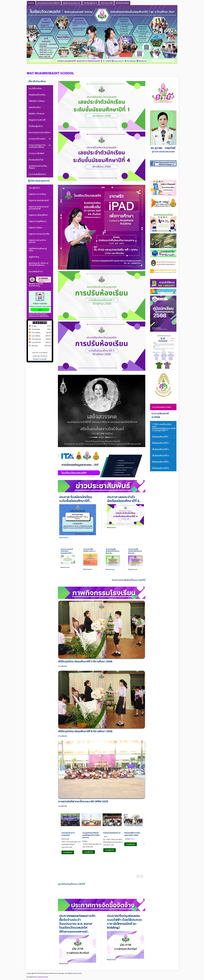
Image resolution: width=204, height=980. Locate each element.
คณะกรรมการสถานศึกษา (49, 3)
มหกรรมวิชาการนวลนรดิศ (68, 834)
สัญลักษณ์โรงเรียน (37, 95)
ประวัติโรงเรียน (35, 88)
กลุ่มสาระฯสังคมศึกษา (38, 215)
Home (31, 3)
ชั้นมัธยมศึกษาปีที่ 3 (160, 449)
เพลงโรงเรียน (35, 107)
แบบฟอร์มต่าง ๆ (36, 271)
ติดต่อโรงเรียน (122, 3)
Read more (64, 538)
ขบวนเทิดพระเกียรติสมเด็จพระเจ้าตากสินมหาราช (91, 835)
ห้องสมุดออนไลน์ (36, 160)
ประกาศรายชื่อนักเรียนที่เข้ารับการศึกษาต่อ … (113, 551)
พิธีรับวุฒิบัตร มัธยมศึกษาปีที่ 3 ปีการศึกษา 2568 (85, 661)
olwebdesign (43, 977)
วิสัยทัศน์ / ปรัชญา (37, 101)
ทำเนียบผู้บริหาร (90, 3)
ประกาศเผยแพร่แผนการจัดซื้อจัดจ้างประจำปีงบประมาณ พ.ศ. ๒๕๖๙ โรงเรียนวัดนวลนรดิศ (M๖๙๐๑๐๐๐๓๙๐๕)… (77, 924)
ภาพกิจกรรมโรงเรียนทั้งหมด (38, 167)
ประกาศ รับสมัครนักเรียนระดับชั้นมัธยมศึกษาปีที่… (76, 499)
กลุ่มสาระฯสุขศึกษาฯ (38, 221)
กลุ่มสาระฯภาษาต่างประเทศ (37, 241)
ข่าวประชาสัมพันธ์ (36, 153)
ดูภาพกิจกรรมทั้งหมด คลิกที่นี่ (71, 884)
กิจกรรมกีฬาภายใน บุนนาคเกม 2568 (132, 834)
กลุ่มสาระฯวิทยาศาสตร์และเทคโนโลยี (39, 208)
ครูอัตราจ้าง (34, 257)
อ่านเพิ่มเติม (63, 666)
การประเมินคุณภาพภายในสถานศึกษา (37, 146)
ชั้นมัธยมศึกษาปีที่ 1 (160, 437)
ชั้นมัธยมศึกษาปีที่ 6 (161, 468)
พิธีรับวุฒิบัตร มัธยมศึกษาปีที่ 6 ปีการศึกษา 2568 (85, 731)
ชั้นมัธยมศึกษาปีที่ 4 (161, 455)
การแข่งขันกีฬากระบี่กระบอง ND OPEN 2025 (83, 801)
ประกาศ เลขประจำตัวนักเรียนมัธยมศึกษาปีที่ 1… (67, 551)
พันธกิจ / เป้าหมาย (37, 114)
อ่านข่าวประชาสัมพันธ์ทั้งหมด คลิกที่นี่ (129, 580)
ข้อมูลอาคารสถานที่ (37, 120)
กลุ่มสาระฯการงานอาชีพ (39, 234)
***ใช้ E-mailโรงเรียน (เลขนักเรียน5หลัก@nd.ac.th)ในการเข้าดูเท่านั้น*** (164, 427)
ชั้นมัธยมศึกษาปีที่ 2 (160, 443)
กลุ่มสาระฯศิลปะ (36, 228)
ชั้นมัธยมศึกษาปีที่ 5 (160, 462)
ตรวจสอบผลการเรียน (162, 407)
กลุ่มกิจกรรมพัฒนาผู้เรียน (38, 249)
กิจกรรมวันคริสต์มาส (112, 833)
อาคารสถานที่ (107, 3)
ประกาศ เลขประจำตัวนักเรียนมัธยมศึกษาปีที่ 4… (124, 499)
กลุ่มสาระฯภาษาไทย (37, 194)
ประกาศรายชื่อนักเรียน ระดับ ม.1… (90, 550)
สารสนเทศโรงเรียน (37, 139)
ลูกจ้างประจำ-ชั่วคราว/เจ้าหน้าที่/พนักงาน (39, 264)
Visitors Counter (40, 359)
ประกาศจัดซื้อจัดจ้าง (37, 174)
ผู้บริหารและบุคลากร (72, 3)
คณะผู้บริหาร (34, 188)
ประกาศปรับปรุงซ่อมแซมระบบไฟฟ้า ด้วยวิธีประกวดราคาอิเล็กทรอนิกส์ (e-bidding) (124, 922)
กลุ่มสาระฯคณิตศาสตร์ (39, 200)
